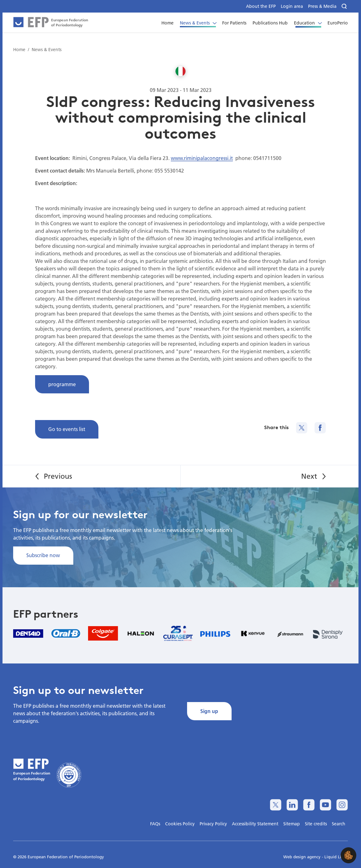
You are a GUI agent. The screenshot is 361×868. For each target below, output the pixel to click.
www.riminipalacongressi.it (202, 158)
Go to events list (67, 429)
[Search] (345, 6)
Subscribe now (43, 555)
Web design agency (303, 857)
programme (62, 384)
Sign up (209, 711)
